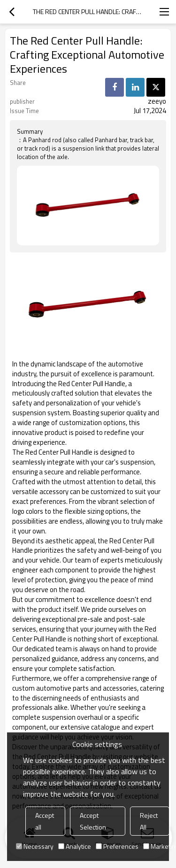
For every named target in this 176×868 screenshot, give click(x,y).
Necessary (35, 846)
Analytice (75, 846)
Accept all (45, 821)
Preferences (117, 846)
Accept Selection (93, 821)
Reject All (149, 821)
